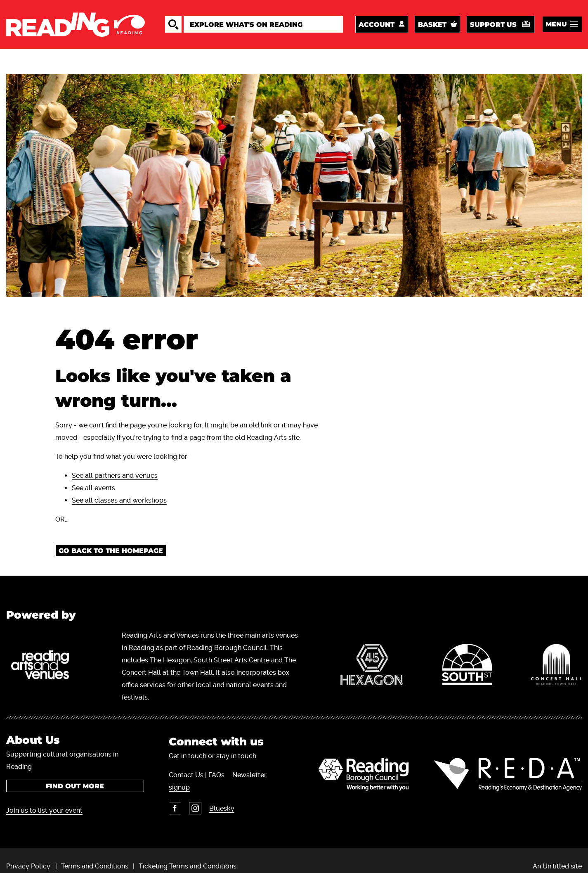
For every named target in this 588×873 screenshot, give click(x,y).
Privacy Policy (28, 866)
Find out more (75, 786)
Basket (432, 25)
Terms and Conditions (95, 866)
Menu (556, 24)
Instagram (195, 808)
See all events (93, 488)
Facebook (175, 808)
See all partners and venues (115, 476)
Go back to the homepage (111, 551)
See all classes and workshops (119, 500)
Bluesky (222, 808)
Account (377, 25)
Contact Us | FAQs (197, 775)
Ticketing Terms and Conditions (188, 866)
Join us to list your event (44, 810)
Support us (493, 25)
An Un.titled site (557, 866)
